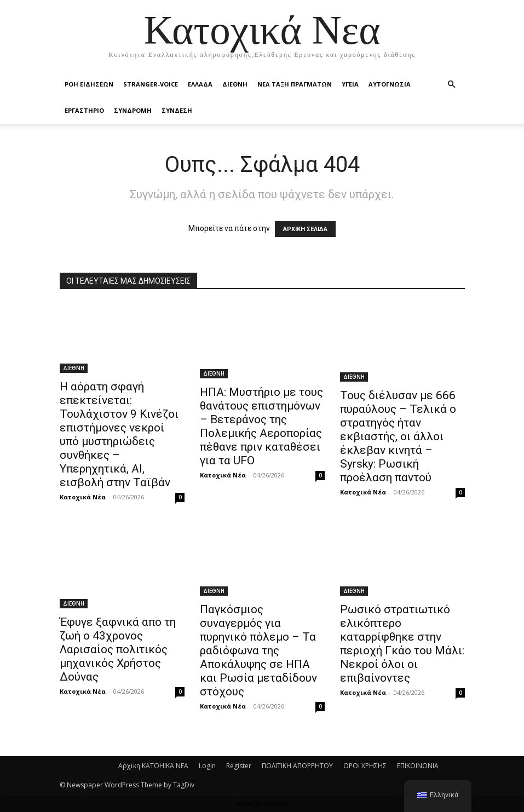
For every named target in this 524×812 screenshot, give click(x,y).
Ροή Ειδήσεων (89, 84)
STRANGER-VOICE (151, 84)
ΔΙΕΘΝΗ (235, 84)
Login (207, 766)
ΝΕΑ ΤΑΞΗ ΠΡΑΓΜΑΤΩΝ (295, 84)
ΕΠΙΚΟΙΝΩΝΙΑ (418, 766)
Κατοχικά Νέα (83, 497)
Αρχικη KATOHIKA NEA (153, 766)
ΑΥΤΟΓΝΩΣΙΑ (390, 84)
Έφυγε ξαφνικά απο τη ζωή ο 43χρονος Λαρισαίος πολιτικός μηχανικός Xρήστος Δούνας (118, 649)
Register (239, 766)
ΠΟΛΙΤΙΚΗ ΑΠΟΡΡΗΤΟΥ (297, 766)
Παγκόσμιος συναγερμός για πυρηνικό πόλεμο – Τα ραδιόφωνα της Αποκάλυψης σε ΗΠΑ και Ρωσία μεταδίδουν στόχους (258, 650)
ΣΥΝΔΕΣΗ (177, 110)
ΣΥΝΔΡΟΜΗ (133, 110)
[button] (452, 85)
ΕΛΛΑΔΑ (200, 84)
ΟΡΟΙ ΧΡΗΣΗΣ (365, 766)
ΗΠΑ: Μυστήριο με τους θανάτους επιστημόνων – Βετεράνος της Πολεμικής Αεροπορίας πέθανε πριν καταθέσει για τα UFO (261, 426)
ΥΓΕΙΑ (350, 84)
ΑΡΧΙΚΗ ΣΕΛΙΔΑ (305, 229)
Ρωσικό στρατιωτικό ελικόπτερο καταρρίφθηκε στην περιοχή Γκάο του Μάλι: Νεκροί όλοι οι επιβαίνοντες (402, 644)
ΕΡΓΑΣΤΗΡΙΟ (84, 110)
